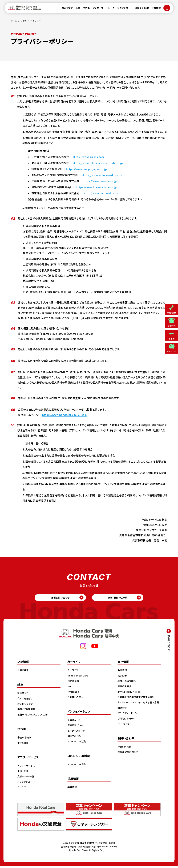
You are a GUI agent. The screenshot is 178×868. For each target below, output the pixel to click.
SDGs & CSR (140, 9)
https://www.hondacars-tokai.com (66, 415)
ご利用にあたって (127, 724)
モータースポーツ (77, 733)
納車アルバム (75, 738)
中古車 (84, 9)
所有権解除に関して (128, 758)
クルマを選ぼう (26, 701)
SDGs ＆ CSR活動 (77, 744)
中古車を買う (25, 740)
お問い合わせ (125, 753)
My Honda (74, 694)
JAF (70, 688)
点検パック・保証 (26, 779)
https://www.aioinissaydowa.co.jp (104, 175)
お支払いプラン (26, 706)
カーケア (22, 789)
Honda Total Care (78, 678)
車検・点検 (23, 773)
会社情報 (154, 9)
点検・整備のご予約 (120, 599)
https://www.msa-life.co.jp (101, 181)
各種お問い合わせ (58, 599)
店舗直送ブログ (76, 727)
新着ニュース (75, 722)
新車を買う (23, 695)
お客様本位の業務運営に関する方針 (137, 699)
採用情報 (72, 789)
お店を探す (65, 9)
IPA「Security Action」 (131, 694)
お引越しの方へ (76, 699)
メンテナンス (24, 784)
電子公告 (123, 678)
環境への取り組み (127, 683)
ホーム (14, 21)
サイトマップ (124, 730)
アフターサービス (99, 9)
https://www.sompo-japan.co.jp (88, 169)
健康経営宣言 (125, 688)
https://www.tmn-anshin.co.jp (103, 193)
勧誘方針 (123, 714)
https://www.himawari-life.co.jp (97, 187)
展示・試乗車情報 (27, 711)
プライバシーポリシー (129, 719)
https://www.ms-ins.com (89, 157)
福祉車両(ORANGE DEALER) (34, 717)
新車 (76, 9)
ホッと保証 (23, 745)
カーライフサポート (120, 9)
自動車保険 (74, 683)
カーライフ (73, 672)
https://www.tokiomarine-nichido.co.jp (99, 163)
